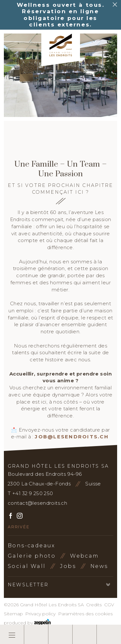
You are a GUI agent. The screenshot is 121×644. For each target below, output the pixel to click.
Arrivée (19, 527)
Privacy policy (40, 614)
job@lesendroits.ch (72, 437)
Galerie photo (32, 556)
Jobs (68, 566)
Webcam (84, 556)
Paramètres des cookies (85, 614)
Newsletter (28, 585)
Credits (94, 605)
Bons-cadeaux (31, 546)
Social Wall (27, 566)
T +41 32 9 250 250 (30, 493)
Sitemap (13, 614)
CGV (109, 605)
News (99, 566)
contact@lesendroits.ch (37, 503)
